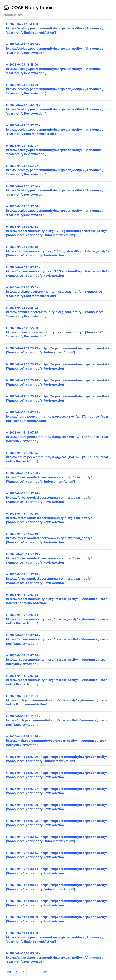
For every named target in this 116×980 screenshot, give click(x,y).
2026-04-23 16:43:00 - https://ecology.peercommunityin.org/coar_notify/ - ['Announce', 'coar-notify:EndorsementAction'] (55, 28)
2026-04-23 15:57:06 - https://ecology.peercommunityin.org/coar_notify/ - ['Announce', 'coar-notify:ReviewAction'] (55, 190)
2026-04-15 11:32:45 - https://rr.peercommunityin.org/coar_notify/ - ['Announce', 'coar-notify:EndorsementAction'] (58, 839)
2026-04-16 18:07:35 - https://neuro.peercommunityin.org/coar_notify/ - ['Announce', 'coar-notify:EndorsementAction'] (58, 416)
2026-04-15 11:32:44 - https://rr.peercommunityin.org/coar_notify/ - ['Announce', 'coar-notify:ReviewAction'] (58, 871)
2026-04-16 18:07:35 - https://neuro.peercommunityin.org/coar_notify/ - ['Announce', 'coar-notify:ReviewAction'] (58, 437)
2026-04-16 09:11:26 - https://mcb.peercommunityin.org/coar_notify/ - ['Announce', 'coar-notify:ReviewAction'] (57, 741)
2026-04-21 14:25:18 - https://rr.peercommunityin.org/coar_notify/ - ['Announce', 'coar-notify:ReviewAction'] (58, 382)
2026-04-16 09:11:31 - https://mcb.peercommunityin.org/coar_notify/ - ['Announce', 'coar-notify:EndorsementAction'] (57, 700)
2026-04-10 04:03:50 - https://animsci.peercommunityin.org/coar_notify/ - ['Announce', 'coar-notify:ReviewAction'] (55, 957)
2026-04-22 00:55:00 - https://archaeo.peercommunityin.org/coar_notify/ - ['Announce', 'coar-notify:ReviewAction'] (55, 332)
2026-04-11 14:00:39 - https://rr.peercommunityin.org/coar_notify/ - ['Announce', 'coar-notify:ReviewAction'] (58, 919)
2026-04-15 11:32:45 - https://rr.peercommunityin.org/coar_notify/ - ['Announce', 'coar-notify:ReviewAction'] (58, 855)
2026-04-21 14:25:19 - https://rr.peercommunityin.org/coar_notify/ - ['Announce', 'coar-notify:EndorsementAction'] (58, 350)
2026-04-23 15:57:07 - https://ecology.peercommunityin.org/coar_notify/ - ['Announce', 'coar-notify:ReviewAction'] (55, 150)
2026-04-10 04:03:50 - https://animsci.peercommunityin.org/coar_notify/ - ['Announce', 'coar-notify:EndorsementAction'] (55, 937)
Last (45, 972)
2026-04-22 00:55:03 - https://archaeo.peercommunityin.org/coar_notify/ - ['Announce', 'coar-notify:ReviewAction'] (55, 312)
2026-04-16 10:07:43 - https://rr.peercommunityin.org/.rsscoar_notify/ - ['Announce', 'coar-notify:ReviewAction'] (57, 680)
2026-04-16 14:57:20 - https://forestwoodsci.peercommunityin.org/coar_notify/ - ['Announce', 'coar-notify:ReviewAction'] (50, 497)
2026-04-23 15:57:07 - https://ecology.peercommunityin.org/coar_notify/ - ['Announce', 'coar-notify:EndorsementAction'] (55, 129)
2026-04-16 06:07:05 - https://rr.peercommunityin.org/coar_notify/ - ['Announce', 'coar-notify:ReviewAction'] (58, 823)
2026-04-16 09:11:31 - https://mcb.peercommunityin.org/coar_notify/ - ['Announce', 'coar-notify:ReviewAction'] (57, 720)
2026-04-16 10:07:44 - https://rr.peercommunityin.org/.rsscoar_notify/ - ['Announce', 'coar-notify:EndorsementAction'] (57, 599)
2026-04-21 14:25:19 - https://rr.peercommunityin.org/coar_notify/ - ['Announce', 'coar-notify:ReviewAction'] (58, 366)
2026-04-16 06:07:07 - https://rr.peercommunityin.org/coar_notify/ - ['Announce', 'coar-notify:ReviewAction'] (58, 791)
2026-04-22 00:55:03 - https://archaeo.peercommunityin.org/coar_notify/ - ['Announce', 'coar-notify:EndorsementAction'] (55, 292)
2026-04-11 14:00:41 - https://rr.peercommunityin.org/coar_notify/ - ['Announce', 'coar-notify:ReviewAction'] (58, 903)
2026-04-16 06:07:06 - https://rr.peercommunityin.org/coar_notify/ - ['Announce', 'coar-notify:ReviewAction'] (58, 807)
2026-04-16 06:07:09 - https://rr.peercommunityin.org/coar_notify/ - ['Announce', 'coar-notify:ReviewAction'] (58, 775)
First (8, 972)
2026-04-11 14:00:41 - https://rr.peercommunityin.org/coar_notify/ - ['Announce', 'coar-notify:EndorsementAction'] (58, 887)
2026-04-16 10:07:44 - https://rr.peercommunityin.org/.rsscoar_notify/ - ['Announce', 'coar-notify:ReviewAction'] (57, 619)
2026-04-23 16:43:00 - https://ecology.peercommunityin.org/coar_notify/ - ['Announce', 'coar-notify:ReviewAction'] (55, 48)
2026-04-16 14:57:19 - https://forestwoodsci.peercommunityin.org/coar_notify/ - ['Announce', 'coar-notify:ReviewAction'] (50, 538)
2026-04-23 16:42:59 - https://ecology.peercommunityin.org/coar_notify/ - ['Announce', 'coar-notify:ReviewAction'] (55, 109)
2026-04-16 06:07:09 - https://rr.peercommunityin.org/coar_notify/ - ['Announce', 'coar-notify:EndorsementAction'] (58, 759)
